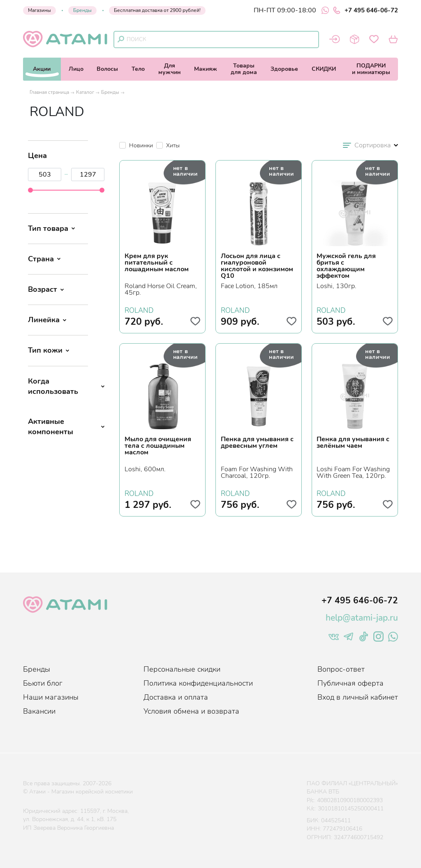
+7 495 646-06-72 (365, 10)
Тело (138, 69)
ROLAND (139, 310)
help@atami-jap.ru (362, 618)
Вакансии (39, 711)
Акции (42, 69)
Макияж (206, 69)
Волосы (107, 69)
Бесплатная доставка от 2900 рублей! (157, 10)
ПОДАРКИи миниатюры (371, 69)
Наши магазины (51, 697)
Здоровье (284, 69)
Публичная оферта (350, 683)
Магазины (39, 10)
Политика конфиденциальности (198, 683)
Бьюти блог (43, 683)
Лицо (76, 69)
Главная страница (49, 92)
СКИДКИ (324, 69)
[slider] (30, 190)
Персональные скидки (182, 669)
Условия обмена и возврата (191, 711)
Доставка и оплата (176, 697)
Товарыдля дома (244, 69)
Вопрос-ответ (341, 669)
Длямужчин (170, 69)
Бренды (82, 10)
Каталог (85, 92)
